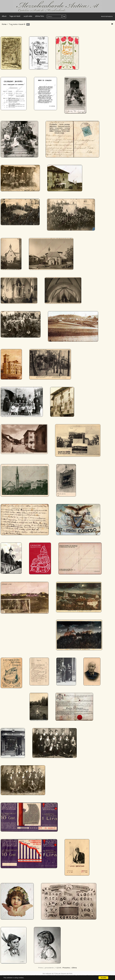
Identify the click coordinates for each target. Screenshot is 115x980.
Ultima (74, 968)
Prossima (66, 968)
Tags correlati (15, 16)
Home (4, 24)
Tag (11, 24)
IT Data (56, 974)
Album (4, 16)
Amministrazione (107, 17)
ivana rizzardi (19, 24)
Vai (64, 16)
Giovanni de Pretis (67, 974)
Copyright (69, 977)
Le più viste (28, 16)
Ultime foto (40, 16)
